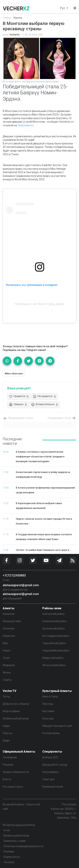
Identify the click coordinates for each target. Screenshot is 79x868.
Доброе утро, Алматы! (16, 704)
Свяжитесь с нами (15, 841)
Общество (9, 636)
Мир (5, 643)
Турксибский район (54, 643)
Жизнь (7, 672)
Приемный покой (53, 787)
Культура (48, 718)
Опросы (8, 733)
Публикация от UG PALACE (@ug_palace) (39, 304)
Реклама (9, 852)
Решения (8, 765)
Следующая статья (62, 418)
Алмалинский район (55, 621)
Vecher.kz (15, 35)
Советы (7, 680)
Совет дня (48, 779)
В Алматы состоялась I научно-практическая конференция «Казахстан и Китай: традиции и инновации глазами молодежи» (40, 457)
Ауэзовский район (54, 629)
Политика (9, 629)
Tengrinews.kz (25, 125)
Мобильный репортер (16, 718)
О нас (6, 580)
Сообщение (10, 757)
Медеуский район (53, 658)
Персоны (18, 18)
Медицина (9, 665)
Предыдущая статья (18, 418)
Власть (7, 779)
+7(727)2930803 (14, 575)
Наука (6, 650)
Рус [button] (63, 8)
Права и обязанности (16, 772)
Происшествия (12, 621)
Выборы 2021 (50, 757)
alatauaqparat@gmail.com (21, 585)
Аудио (6, 726)
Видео (6, 740)
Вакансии (9, 614)
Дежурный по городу (55, 765)
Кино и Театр (50, 696)
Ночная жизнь (51, 733)
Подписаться (11, 857)
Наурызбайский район (56, 650)
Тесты (6, 696)
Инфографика (11, 711)
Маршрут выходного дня (57, 726)
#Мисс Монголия (14, 374)
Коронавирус (51, 772)
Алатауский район (53, 614)
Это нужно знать (13, 787)
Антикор (9, 862)
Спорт (6, 658)
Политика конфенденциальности (23, 846)
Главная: (7, 18)
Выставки (48, 711)
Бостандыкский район (56, 636)
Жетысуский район (54, 665)
